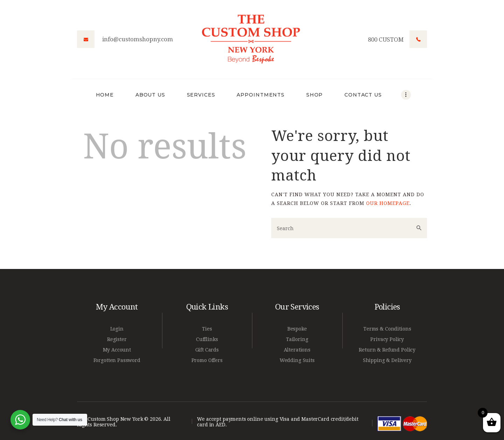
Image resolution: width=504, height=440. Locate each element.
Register (117, 339)
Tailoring (297, 339)
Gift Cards (207, 350)
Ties (207, 329)
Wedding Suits (297, 360)
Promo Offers (207, 360)
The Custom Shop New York (110, 419)
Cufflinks (207, 339)
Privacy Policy (387, 339)
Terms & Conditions (387, 329)
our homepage (388, 203)
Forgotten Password (117, 360)
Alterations (297, 350)
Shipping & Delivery (387, 360)
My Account (117, 350)
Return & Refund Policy (387, 350)
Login (117, 329)
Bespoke (297, 329)
